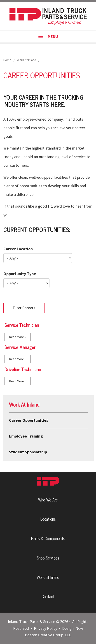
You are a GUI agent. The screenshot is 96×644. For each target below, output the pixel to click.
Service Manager (20, 347)
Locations (48, 519)
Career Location (18, 249)
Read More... (18, 337)
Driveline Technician (23, 369)
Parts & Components (48, 538)
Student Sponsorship (28, 452)
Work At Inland (27, 60)
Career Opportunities (29, 420)
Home (7, 60)
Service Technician (22, 325)
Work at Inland (48, 577)
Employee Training (26, 436)
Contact (48, 596)
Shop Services (48, 558)
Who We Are (48, 500)
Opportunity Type (20, 274)
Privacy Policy (46, 628)
